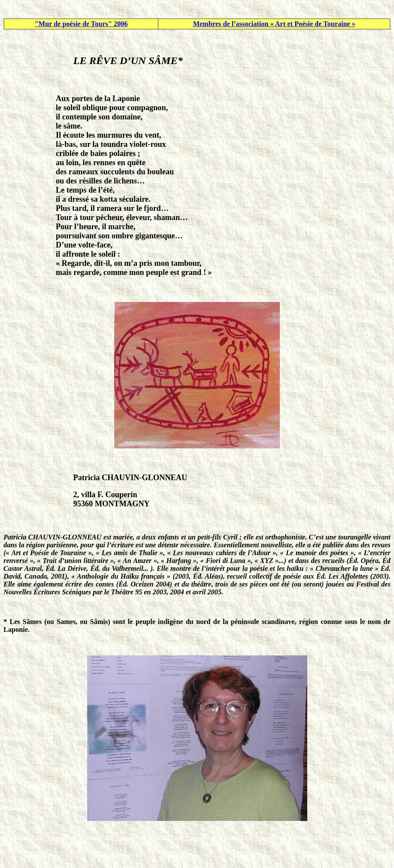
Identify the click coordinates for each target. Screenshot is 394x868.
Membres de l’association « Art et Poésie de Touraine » (274, 24)
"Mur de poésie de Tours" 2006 (81, 24)
